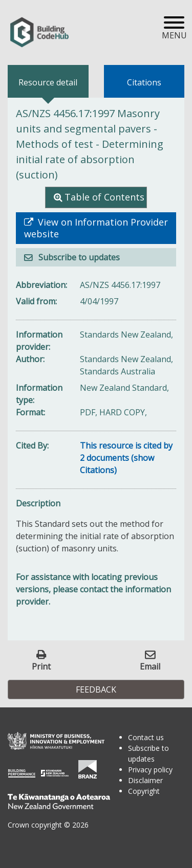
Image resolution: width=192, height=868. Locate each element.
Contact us (146, 737)
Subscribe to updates (78, 257)
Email (150, 666)
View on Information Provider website (96, 228)
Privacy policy (150, 770)
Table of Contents (104, 197)
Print (41, 666)
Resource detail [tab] (48, 82)
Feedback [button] (96, 689)
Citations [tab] (144, 82)
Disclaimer (145, 780)
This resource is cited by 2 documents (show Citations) (126, 458)
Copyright (144, 791)
